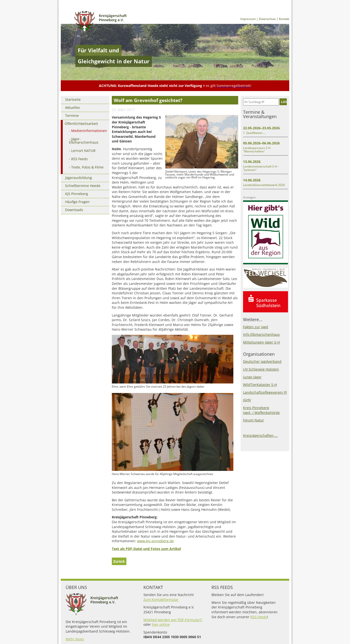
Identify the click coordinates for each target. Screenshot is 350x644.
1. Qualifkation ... (254, 133)
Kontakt (284, 19)
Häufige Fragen (77, 202)
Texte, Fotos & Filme (87, 167)
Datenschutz (267, 19)
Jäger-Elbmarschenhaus (84, 141)
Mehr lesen (75, 639)
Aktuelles (73, 107)
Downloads (74, 210)
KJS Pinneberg (77, 194)
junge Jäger (252, 377)
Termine (72, 116)
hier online (161, 624)
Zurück (119, 561)
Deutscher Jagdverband (262, 361)
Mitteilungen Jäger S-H (261, 342)
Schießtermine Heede (83, 186)
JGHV (247, 400)
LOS (284, 102)
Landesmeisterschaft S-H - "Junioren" (261, 168)
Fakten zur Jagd (256, 327)
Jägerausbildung (79, 178)
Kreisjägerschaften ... (260, 435)
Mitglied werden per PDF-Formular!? (173, 620)
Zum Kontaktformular (161, 600)
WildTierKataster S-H (260, 385)
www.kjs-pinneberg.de (155, 541)
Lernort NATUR (83, 151)
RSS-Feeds (259, 617)
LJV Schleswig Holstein (261, 369)
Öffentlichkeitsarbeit (81, 124)
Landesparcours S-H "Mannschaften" (257, 150)
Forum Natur (254, 420)
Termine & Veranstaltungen (260, 114)
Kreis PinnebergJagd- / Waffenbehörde (261, 410)
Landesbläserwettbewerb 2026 (264, 185)
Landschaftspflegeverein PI (265, 392)
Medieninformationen (89, 131)
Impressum (248, 19)
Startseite (73, 99)
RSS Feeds (79, 159)
